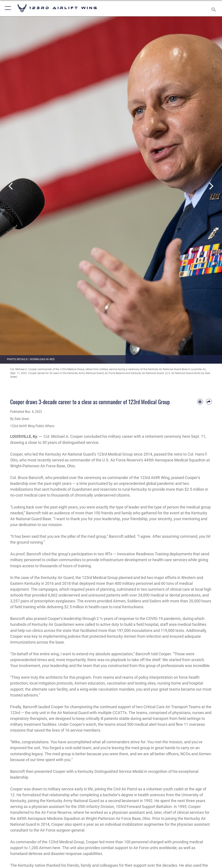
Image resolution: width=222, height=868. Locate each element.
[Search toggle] (215, 8)
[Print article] (200, 402)
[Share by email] (209, 402)
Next (211, 186)
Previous (11, 186)
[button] (7, 8)
